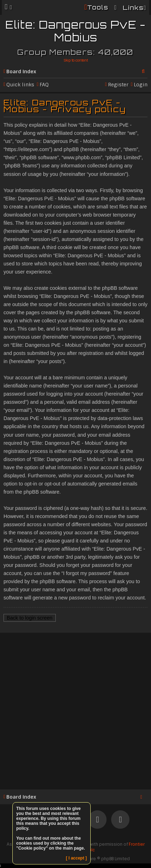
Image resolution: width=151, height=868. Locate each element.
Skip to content (76, 60)
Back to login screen (30, 618)
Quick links (20, 85)
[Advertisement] (75, 710)
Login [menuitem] (141, 85)
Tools (98, 7)
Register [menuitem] (118, 85)
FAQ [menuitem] (44, 85)
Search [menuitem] (145, 70)
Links (133, 8)
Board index (21, 71)
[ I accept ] (76, 858)
